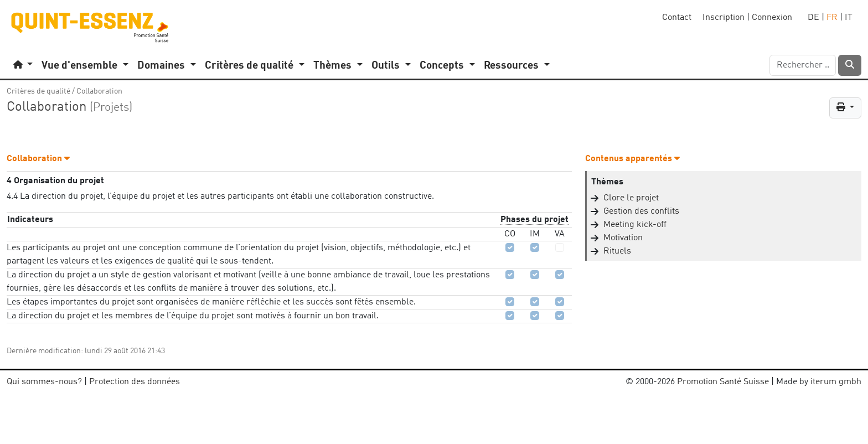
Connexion (772, 18)
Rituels (617, 251)
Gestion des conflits (641, 211)
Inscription (724, 18)
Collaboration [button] (38, 159)
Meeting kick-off (635, 225)
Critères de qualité (38, 91)
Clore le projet (631, 198)
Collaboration (99, 91)
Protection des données (135, 382)
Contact (677, 18)
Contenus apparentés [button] (632, 159)
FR (832, 18)
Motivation (623, 238)
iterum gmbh (836, 382)
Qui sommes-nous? (44, 382)
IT (849, 18)
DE (813, 18)
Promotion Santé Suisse (723, 382)
